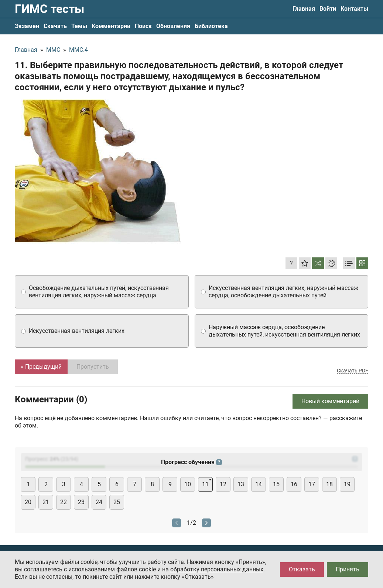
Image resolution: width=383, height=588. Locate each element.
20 (28, 502)
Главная (304, 9)
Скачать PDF (353, 371)
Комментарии (111, 26)
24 (99, 502)
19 (347, 484)
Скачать (55, 26)
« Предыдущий (41, 367)
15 (276, 484)
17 (312, 484)
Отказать (302, 569)
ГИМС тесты (49, 9)
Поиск (143, 26)
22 (64, 502)
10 (188, 484)
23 (81, 502)
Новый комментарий (330, 401)
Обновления (173, 26)
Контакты (354, 9)
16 (294, 484)
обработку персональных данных (217, 569)
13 (241, 484)
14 (259, 484)
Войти (328, 9)
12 (223, 484)
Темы (79, 26)
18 (329, 484)
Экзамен (27, 26)
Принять (348, 569)
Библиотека (211, 26)
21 (46, 502)
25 (117, 502)
